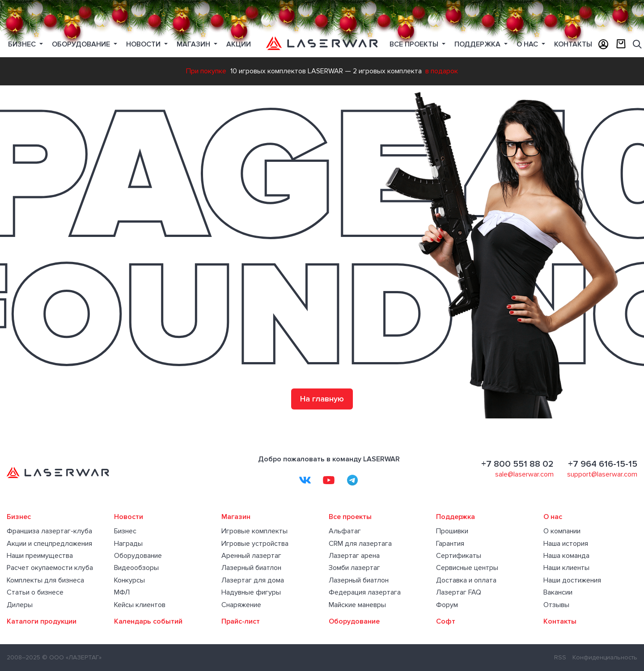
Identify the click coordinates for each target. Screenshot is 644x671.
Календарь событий (148, 621)
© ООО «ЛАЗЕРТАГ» (72, 657)
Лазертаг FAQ (459, 592)
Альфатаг (345, 531)
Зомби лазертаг (354, 568)
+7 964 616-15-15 (603, 464)
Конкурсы (129, 580)
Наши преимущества (40, 556)
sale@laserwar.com (524, 474)
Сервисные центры (467, 568)
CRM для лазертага (360, 544)
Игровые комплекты (254, 531)
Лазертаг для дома (253, 580)
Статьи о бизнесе (35, 592)
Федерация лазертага (365, 592)
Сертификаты (459, 556)
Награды (128, 544)
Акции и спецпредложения (49, 544)
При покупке (206, 71)
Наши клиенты (566, 568)
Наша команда (566, 556)
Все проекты (350, 517)
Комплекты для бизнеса (45, 580)
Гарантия (450, 544)
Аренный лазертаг (251, 556)
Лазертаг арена (354, 556)
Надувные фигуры (251, 592)
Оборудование (138, 556)
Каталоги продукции (42, 621)
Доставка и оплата (466, 580)
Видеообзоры (136, 568)
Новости (144, 44)
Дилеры (20, 605)
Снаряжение (241, 605)
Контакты (560, 621)
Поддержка (478, 44)
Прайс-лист (241, 621)
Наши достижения (572, 580)
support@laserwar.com (602, 474)
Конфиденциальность (605, 657)
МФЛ (122, 592)
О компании (562, 531)
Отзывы (556, 605)
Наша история (566, 544)
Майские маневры (357, 605)
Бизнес (23, 44)
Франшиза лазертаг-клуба (49, 531)
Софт (446, 621)
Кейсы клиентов (140, 605)
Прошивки (452, 531)
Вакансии (558, 592)
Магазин (194, 44)
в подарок (442, 71)
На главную (322, 399)
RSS (560, 657)
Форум (447, 605)
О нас (528, 44)
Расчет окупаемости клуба (50, 568)
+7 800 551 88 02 (517, 464)
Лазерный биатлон (251, 568)
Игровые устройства (255, 544)
